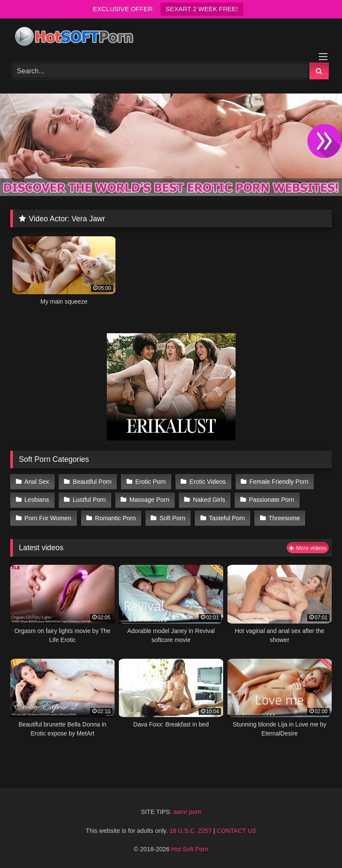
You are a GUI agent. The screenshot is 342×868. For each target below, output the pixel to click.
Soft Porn (173, 518)
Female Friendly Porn (279, 482)
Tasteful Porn (227, 518)
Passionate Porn (272, 500)
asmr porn (187, 812)
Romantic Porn (115, 518)
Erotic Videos (208, 482)
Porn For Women (48, 518)
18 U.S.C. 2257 (191, 831)
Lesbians (37, 500)
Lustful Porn (89, 500)
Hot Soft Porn (190, 849)
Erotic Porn (150, 482)
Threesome (284, 518)
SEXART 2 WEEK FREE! (202, 9)
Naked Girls (209, 500)
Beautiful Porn (92, 482)
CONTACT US (236, 831)
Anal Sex (37, 482)
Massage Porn (150, 500)
